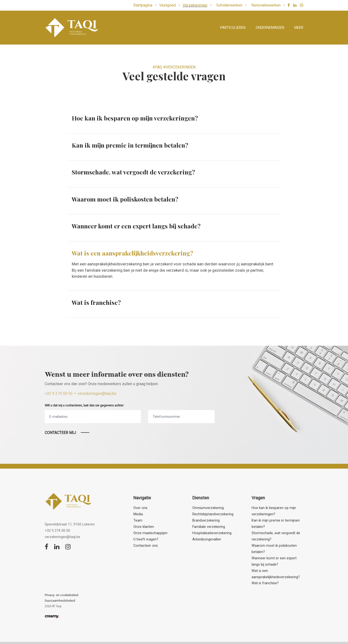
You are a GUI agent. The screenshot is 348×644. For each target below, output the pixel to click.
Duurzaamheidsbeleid (60, 601)
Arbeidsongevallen (207, 539)
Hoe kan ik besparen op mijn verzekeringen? (135, 118)
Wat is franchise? (96, 302)
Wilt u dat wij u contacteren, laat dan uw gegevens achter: (84, 405)
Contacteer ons (146, 546)
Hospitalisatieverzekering (212, 533)
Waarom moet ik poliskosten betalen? (125, 199)
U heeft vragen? (146, 539)
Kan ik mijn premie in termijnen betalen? (130, 145)
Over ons (140, 508)
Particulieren (233, 28)
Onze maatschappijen (150, 533)
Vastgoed (167, 5)
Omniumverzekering (208, 508)
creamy (52, 616)
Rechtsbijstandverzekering (213, 514)
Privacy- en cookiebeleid (62, 595)
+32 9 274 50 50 (59, 393)
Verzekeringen (195, 5)
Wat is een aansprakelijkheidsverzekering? (132, 253)
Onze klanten (144, 527)
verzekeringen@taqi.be (97, 393)
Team (138, 520)
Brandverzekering (206, 520)
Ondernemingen (270, 28)
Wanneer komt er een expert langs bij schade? (136, 226)
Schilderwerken (229, 5)
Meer (299, 28)
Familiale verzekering (209, 527)
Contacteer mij (60, 433)
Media (138, 514)
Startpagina (143, 5)
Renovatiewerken (266, 5)
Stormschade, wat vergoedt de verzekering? (133, 172)
